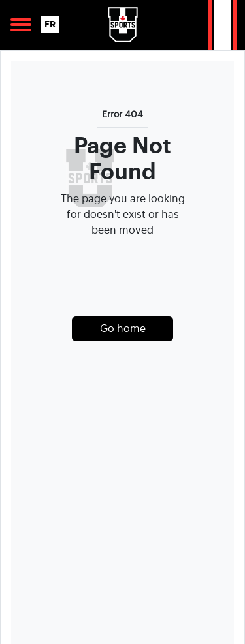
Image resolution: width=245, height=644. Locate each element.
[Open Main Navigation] (21, 25)
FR (50, 24)
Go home (123, 329)
